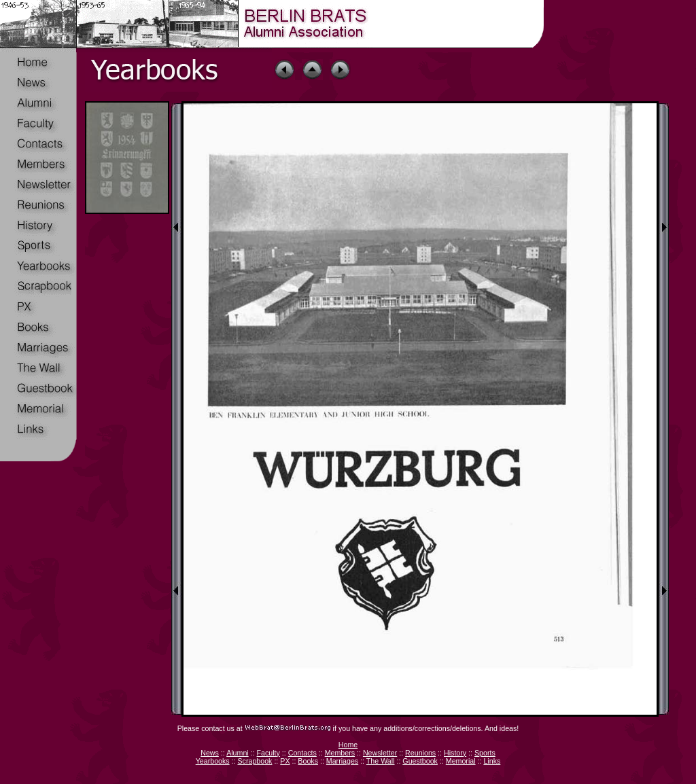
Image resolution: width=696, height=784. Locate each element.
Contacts (302, 753)
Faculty (268, 753)
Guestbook (420, 761)
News (210, 753)
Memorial (461, 761)
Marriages (342, 761)
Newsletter (380, 753)
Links (492, 761)
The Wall (381, 761)
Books (308, 761)
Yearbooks (213, 761)
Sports (485, 753)
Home (348, 745)
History (455, 753)
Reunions (420, 753)
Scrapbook (255, 761)
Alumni (238, 753)
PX (285, 761)
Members (340, 753)
